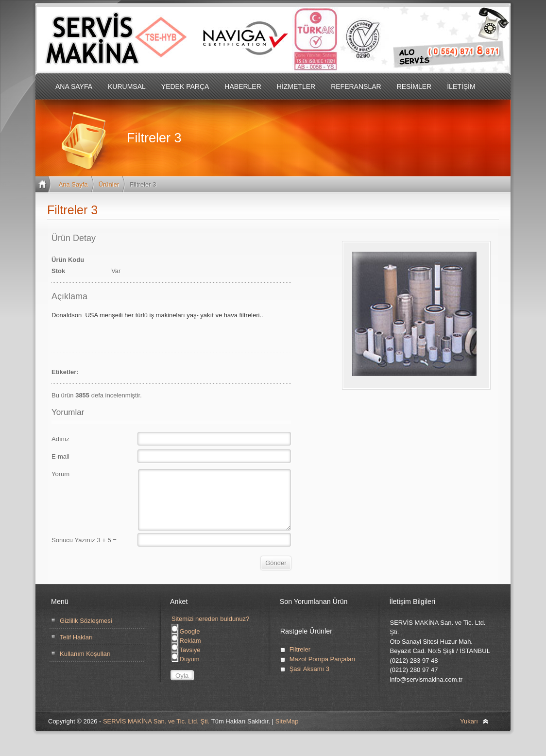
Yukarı (469, 733)
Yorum (60, 474)
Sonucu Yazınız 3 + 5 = (84, 552)
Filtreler (300, 661)
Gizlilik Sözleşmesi (86, 632)
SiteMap (287, 733)
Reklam (186, 652)
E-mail (60, 456)
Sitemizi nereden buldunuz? (210, 630)
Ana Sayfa (73, 184)
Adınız (60, 439)
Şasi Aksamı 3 (309, 680)
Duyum (186, 671)
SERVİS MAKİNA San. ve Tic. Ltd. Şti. (156, 733)
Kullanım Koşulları (85, 665)
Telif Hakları (76, 649)
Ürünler (109, 184)
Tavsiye (186, 661)
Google (186, 643)
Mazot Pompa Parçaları (323, 671)
